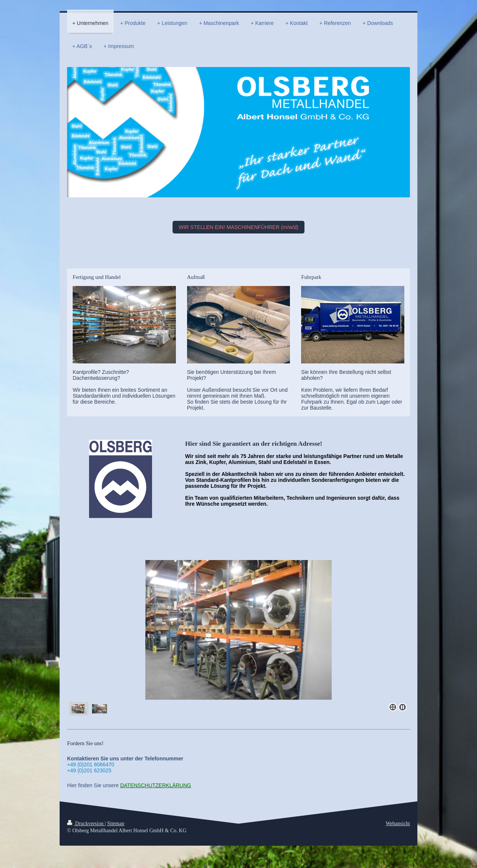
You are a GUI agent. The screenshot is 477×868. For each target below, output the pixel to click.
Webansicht (398, 824)
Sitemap (116, 824)
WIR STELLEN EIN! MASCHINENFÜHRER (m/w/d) (238, 227)
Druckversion (86, 824)
